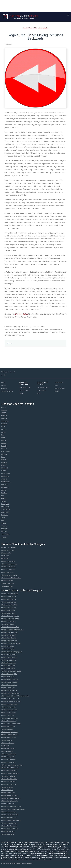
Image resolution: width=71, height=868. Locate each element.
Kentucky (4, 446)
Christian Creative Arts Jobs (9, 641)
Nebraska (4, 479)
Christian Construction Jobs (9, 632)
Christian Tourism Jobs (8, 804)
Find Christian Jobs (42, 387)
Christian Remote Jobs (8, 831)
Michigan (4, 460)
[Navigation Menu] (68, 15)
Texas (3, 518)
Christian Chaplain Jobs (8, 621)
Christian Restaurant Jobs (9, 784)
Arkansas (4, 410)
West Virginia (5, 534)
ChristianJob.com (34, 850)
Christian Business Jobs (8, 677)
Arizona (4, 413)
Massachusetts (6, 451)
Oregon (4, 501)
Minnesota (4, 462)
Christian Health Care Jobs (9, 690)
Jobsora (57, 391)
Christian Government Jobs (9, 682)
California (4, 415)
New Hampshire (6, 482)
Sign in (21, 393)
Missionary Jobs (6, 553)
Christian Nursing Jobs (8, 757)
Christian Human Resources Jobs (11, 702)
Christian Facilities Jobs (8, 567)
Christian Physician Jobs (8, 762)
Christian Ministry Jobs (8, 550)
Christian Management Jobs (9, 732)
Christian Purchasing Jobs (9, 721)
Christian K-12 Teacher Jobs (10, 718)
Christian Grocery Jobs (8, 688)
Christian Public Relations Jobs (10, 768)
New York (4, 493)
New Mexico (5, 487)
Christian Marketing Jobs (9, 737)
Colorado (4, 418)
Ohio (3, 496)
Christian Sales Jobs (7, 790)
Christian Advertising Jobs (9, 599)
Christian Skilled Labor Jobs (9, 795)
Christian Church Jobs (8, 624)
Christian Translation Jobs (9, 812)
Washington (5, 529)
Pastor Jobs (5, 558)
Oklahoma (4, 498)
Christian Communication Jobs (10, 627)
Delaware (4, 424)
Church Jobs (5, 556)
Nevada (4, 490)
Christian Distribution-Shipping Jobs (12, 652)
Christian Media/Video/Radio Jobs (11, 578)
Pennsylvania (5, 504)
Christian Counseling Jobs (9, 638)
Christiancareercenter (16, 863)
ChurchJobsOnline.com (47, 850)
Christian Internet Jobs (8, 715)
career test (53, 852)
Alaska (3, 407)
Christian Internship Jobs (9, 707)
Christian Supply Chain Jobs (10, 801)
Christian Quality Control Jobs (10, 773)
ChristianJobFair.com (63, 850)
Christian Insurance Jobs (9, 713)
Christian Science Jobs (8, 793)
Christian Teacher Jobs (8, 561)
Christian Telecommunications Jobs (12, 806)
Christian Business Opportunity (10, 616)
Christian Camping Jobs (8, 570)
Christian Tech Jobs (7, 581)
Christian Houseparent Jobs (9, 704)
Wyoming (4, 537)
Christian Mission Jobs (8, 748)
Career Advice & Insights (30, 28)
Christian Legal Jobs (7, 729)
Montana (4, 471)
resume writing (61, 852)
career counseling (42, 852)
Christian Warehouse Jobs (9, 823)
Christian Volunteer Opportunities (11, 820)
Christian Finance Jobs (8, 668)
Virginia (4, 523)
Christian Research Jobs (8, 782)
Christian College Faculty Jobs (10, 699)
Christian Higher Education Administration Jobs (15, 696)
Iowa (3, 435)
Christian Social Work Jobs (9, 575)
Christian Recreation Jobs (9, 776)
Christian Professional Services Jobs (12, 765)
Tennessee (5, 515)
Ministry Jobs (5, 746)
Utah (3, 520)
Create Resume (41, 390)
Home (3, 382)
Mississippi (5, 468)
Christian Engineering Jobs (9, 657)
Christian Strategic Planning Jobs (11, 798)
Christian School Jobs (8, 572)
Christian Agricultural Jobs (9, 602)
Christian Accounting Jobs (9, 597)
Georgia (4, 429)
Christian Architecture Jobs (9, 605)
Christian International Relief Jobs (11, 724)
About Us (4, 388)
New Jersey (5, 485)
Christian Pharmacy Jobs (9, 760)
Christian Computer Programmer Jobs (12, 630)
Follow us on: (5, 372)
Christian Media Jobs (7, 740)
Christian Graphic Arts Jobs (9, 685)
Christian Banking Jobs (8, 610)
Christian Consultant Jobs (9, 635)
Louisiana (4, 449)
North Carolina (6, 474)
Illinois (3, 438)
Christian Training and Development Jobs (13, 809)
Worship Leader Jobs (7, 583)
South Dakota (5, 512)
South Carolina (6, 509)
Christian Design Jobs (8, 649)
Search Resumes (24, 390)
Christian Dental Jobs (8, 646)
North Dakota (5, 476)
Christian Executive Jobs (8, 663)
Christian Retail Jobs (7, 787)
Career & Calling (43, 28)
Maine (3, 457)
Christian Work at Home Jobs (10, 829)
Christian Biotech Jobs (8, 613)
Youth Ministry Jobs (7, 586)
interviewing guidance (21, 853)
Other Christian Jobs (7, 751)
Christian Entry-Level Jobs (9, 660)
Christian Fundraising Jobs (9, 674)
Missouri (4, 465)
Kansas (4, 443)
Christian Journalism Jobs (9, 754)
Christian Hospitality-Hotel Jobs (10, 693)
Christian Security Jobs (8, 726)
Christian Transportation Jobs (10, 815)
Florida (3, 427)
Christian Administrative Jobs (10, 594)
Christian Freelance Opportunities (11, 671)
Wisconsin (4, 532)
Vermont (4, 526)
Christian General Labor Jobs (10, 679)
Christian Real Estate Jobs (9, 779)
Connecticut (5, 421)
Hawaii (3, 432)
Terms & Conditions (7, 391)
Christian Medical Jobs (8, 743)
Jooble (57, 385)
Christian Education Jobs (9, 655)
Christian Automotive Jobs (9, 608)
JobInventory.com (60, 388)
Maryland (4, 454)
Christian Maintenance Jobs (9, 564)
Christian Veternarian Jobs (9, 818)
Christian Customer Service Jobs (11, 643)
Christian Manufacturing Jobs (10, 735)
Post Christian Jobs (25, 387)
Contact (4, 385)
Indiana (4, 440)
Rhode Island (5, 507)
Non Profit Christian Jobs (9, 547)
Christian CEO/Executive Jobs (10, 619)
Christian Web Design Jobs (9, 826)
